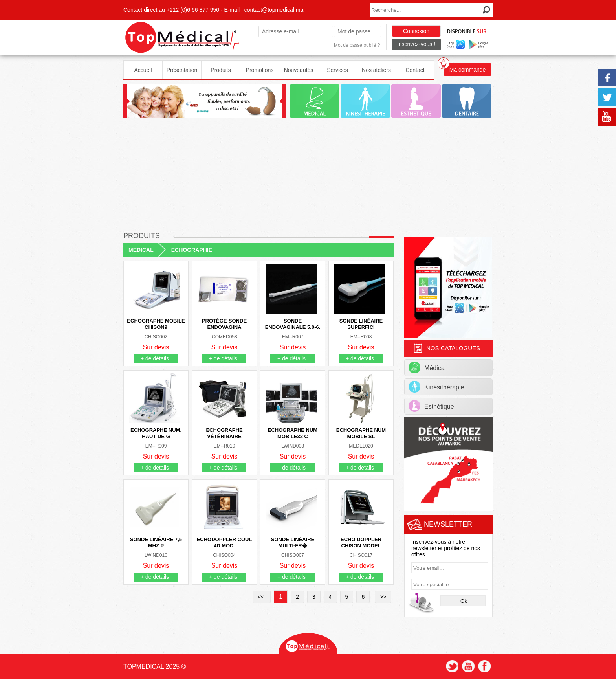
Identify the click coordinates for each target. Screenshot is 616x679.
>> (383, 597)
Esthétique (431, 406)
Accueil (143, 70)
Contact (415, 70)
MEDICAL (141, 250)
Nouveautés (299, 70)
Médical (427, 367)
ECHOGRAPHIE (192, 250)
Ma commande (465, 68)
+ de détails (155, 358)
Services (337, 70)
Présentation (182, 70)
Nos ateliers (376, 70)
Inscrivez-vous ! (416, 44)
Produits (221, 70)
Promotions (260, 70)
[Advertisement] (308, 178)
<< (262, 597)
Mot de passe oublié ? (357, 45)
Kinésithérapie (436, 387)
